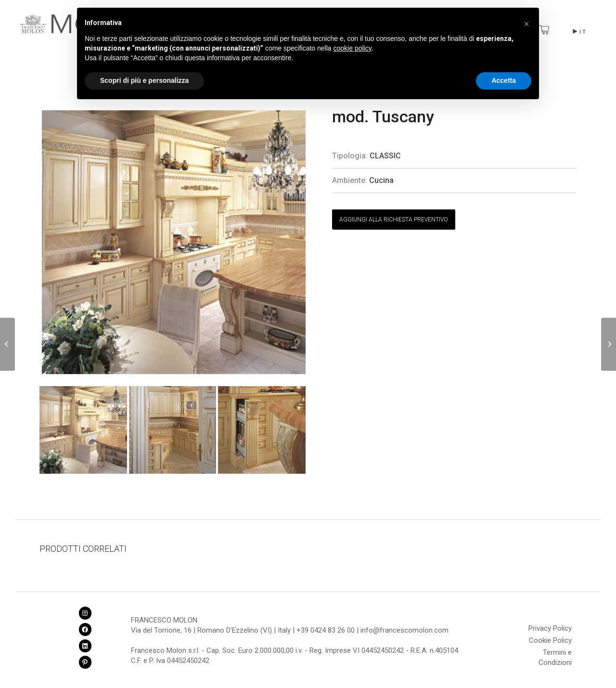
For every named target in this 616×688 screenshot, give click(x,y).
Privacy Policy (550, 628)
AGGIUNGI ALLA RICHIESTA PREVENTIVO (394, 220)
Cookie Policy (550, 640)
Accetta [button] (504, 80)
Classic (385, 156)
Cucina (381, 180)
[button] (526, 23)
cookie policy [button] (353, 48)
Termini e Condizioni (555, 654)
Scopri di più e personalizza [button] (144, 80)
